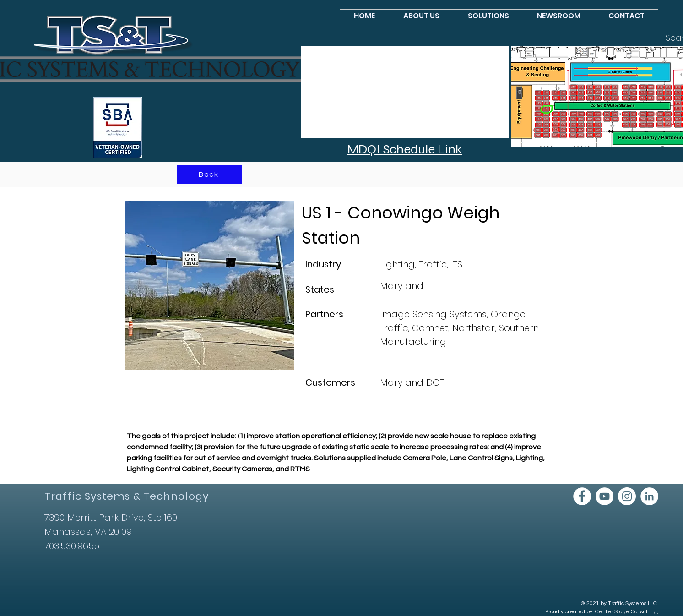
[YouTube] (604, 496)
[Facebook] (582, 496)
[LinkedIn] (649, 496)
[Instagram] (627, 496)
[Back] (210, 174)
